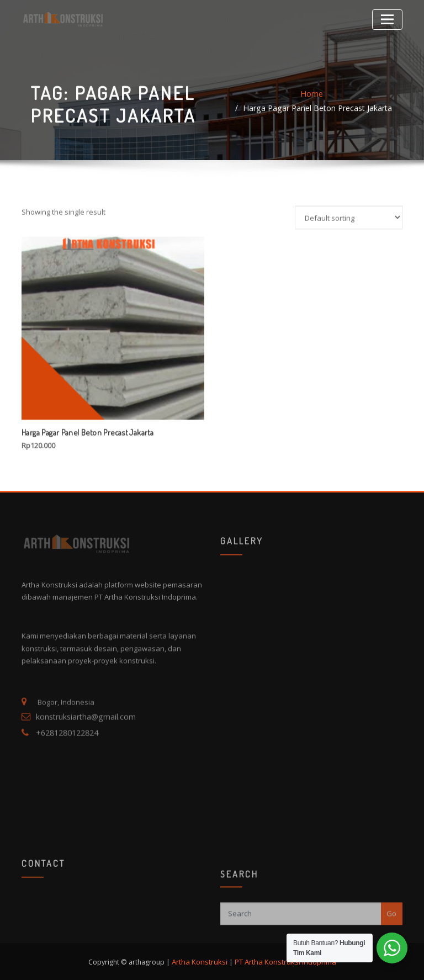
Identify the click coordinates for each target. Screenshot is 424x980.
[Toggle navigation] (389, 18)
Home (237, 110)
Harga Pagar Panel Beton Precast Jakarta (327, 110)
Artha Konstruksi (202, 959)
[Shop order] (349, 310)
